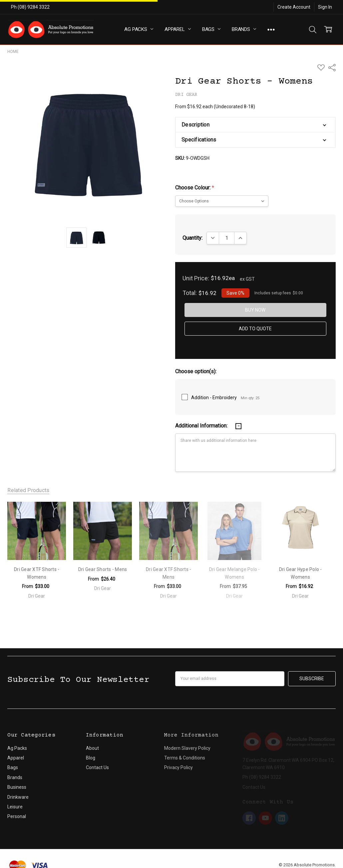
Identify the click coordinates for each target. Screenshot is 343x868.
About (92, 738)
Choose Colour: (195, 188)
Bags (211, 29)
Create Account (294, 7)
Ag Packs (139, 29)
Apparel (178, 29)
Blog (91, 748)
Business (17, 778)
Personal (17, 807)
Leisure (15, 797)
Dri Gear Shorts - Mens (103, 569)
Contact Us (97, 758)
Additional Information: (202, 426)
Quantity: (192, 238)
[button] (255, 125)
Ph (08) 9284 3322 (30, 7)
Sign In (325, 7)
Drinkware (18, 787)
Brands (244, 29)
